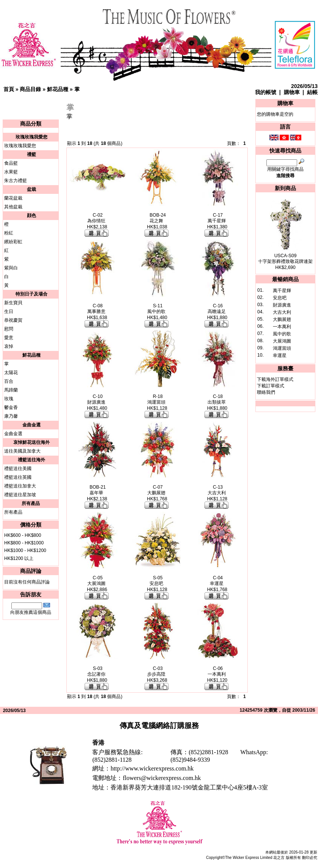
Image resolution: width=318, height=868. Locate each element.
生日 (9, 311)
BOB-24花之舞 (158, 218)
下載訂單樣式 (271, 386)
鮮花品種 (58, 89)
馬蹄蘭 (11, 390)
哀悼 (9, 346)
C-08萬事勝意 (96, 309)
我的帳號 (266, 92)
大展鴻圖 (282, 341)
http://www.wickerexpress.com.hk (152, 768)
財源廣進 (282, 305)
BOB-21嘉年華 (98, 490)
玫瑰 (9, 399)
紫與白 (11, 268)
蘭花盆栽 (13, 198)
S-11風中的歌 (156, 309)
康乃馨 (11, 416)
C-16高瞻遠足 (217, 309)
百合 (9, 381)
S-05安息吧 (156, 581)
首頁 (9, 89)
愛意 (9, 338)
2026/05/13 (304, 86)
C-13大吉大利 (217, 490)
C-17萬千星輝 (217, 218)
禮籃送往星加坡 (20, 495)
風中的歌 (282, 334)
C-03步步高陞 (156, 671)
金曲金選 (13, 434)
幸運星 (280, 355)
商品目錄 (30, 89)
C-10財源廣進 (96, 399)
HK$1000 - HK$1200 (25, 550)
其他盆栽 (13, 207)
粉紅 (9, 233)
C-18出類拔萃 (217, 399)
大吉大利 (282, 312)
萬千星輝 (282, 291)
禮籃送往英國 (18, 477)
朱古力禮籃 (16, 181)
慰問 (9, 329)
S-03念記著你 (96, 671)
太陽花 (11, 373)
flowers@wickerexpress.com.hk (162, 778)
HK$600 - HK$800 (23, 535)
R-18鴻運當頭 (156, 399)
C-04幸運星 (217, 581)
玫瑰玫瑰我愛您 (20, 146)
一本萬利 (282, 327)
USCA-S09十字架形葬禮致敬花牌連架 (285, 259)
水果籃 (11, 172)
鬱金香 (11, 407)
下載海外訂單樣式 (275, 379)
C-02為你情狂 (96, 218)
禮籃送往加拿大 (20, 486)
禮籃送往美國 (18, 469)
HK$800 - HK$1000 (24, 543)
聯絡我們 (266, 392)
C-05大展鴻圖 (96, 581)
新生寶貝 (13, 303)
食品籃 (11, 163)
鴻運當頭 (282, 348)
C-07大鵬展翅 (156, 490)
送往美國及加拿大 (22, 451)
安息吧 (280, 298)
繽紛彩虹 (13, 242)
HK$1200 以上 (19, 558)
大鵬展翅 (282, 319)
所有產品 (13, 512)
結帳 (312, 92)
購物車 (292, 92)
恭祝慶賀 (13, 320)
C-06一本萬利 (217, 671)
